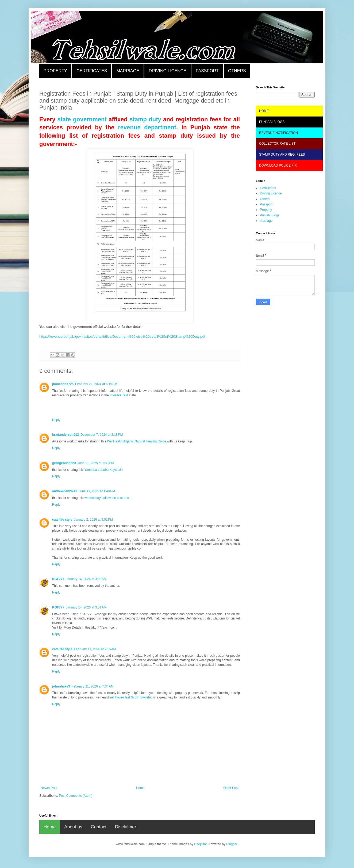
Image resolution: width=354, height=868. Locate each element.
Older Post (231, 788)
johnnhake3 (61, 686)
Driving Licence (271, 193)
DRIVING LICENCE (167, 71)
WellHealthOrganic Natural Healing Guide (136, 441)
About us (73, 827)
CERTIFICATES (92, 71)
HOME (264, 111)
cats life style (62, 520)
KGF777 (58, 579)
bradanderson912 (66, 435)
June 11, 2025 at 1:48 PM (97, 491)
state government (82, 119)
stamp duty (145, 119)
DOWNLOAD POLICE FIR (278, 166)
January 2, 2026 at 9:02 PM (93, 520)
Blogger (232, 844)
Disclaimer (126, 827)
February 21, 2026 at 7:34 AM (93, 686)
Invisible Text (119, 395)
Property (266, 210)
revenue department (147, 127)
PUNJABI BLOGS (272, 122)
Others (265, 199)
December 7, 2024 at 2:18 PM (102, 435)
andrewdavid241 (65, 491)
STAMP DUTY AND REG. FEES (282, 155)
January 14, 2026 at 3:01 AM (86, 607)
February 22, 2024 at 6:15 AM (96, 384)
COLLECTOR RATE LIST (277, 144)
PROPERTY (55, 71)
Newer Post (49, 788)
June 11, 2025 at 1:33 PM (96, 463)
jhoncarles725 (63, 384)
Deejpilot (200, 844)
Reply (56, 420)
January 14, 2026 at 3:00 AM (86, 579)
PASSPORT (207, 71)
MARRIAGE (128, 71)
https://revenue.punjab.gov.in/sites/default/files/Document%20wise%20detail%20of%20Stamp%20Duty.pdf (122, 337)
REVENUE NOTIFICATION (278, 133)
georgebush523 (64, 463)
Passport (266, 204)
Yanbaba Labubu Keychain (104, 470)
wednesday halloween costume (107, 498)
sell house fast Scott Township (131, 697)
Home (140, 788)
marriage (266, 221)
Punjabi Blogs (270, 215)
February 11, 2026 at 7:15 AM (95, 649)
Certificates (268, 188)
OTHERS (237, 71)
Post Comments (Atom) (76, 796)
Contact (99, 827)
